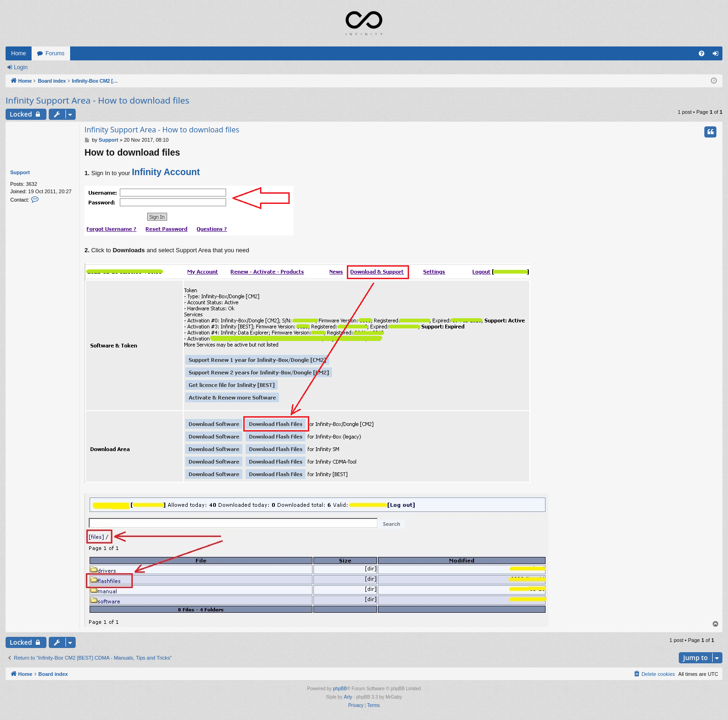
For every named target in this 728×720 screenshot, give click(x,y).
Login (21, 67)
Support (20, 172)
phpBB (340, 689)
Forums (55, 53)
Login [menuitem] (718, 55)
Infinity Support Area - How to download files (97, 100)
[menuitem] (702, 53)
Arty (348, 697)
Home (19, 53)
